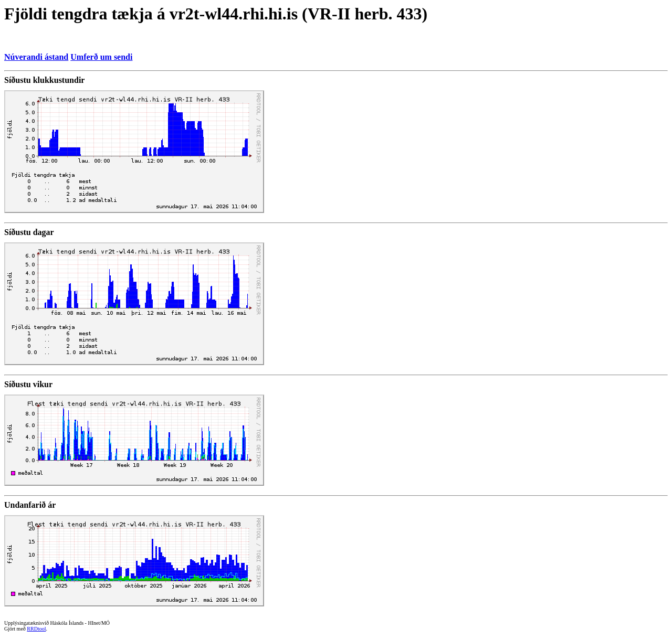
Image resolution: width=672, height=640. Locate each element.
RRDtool (36, 629)
